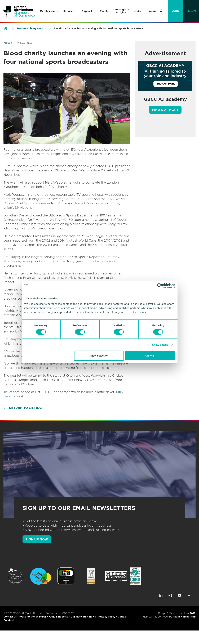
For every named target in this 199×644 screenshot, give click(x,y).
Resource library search (31, 28)
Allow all (150, 356)
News (8, 43)
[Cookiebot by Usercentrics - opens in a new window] (160, 286)
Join (176, 11)
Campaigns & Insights (121, 11)
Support (87, 11)
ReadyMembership (184, 617)
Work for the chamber (33, 617)
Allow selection (99, 356)
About (153, 11)
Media (137, 11)
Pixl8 (193, 613)
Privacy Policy (107, 617)
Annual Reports (58, 617)
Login (191, 11)
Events (104, 11)
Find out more (165, 110)
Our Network (78, 617)
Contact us (10, 617)
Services (69, 11)
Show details (160, 345)
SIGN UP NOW (37, 539)
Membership (48, 11)
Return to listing (25, 408)
